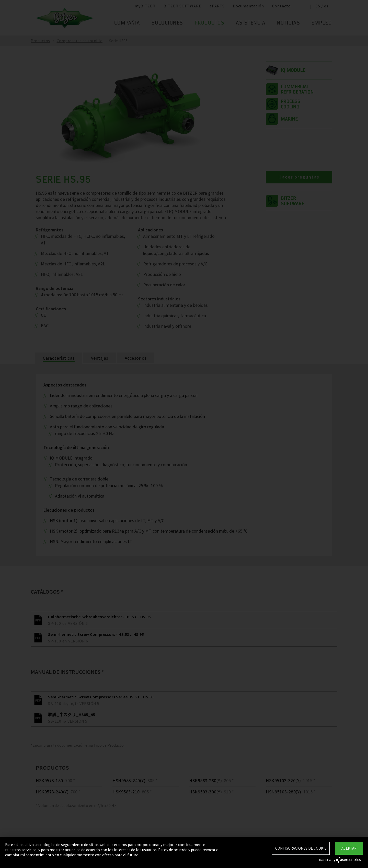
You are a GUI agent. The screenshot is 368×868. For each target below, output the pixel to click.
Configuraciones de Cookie (301, 848)
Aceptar (349, 848)
